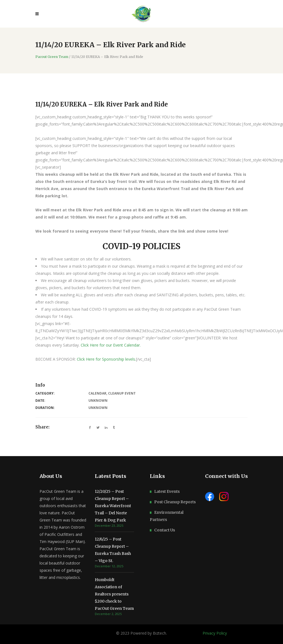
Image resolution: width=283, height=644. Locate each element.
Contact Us (165, 530)
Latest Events (167, 491)
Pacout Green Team (52, 57)
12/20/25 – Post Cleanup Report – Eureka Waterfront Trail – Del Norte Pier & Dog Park (113, 506)
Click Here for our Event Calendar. (111, 345)
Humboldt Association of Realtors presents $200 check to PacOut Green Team (114, 594)
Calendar (97, 393)
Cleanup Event (122, 393)
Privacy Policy (215, 633)
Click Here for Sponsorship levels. (106, 359)
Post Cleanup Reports (175, 502)
